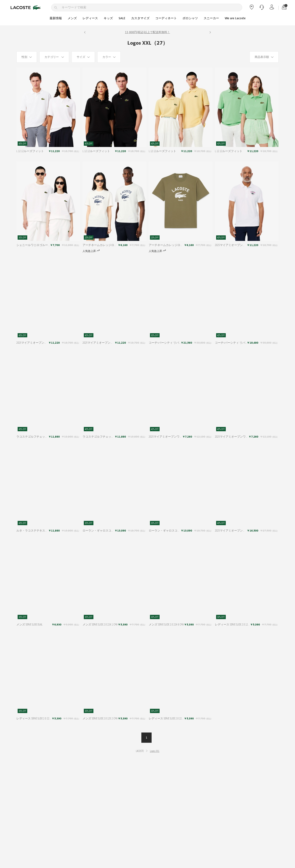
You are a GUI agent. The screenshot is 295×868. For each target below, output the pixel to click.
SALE (122, 18)
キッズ (108, 18)
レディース (90, 18)
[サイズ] (83, 57)
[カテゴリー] (54, 57)
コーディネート (166, 18)
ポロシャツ (190, 18)
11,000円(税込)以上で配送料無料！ (147, 32)
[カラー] (109, 57)
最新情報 (56, 18)
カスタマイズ (140, 18)
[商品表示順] (264, 57)
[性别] (27, 57)
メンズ (72, 18)
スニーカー (211, 18)
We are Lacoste (235, 18)
